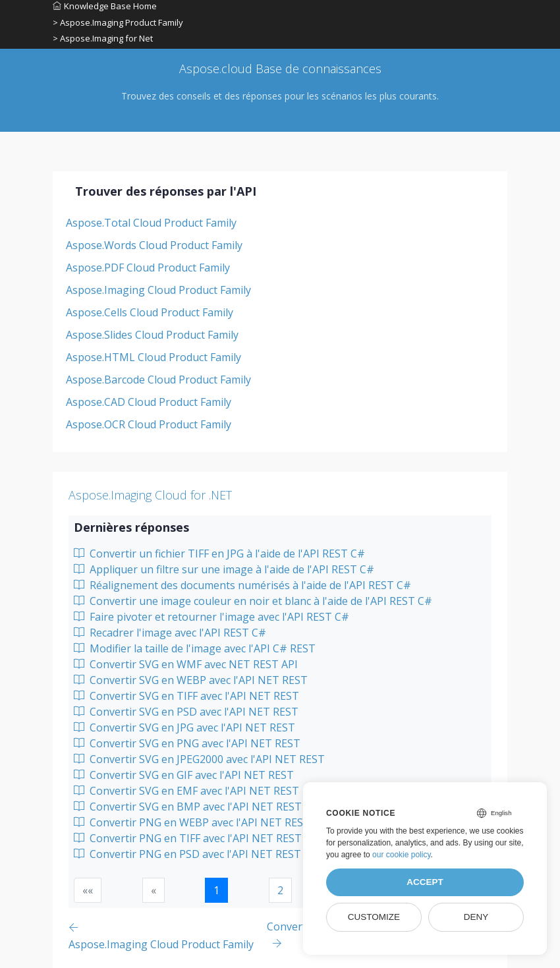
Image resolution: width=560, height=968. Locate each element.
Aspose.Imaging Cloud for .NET (150, 495)
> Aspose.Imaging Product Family (118, 22)
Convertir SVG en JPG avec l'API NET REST (184, 727)
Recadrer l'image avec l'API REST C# (170, 633)
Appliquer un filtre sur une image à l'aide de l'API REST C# (224, 569)
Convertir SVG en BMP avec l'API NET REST (188, 807)
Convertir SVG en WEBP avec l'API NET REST (191, 680)
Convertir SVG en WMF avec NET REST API (186, 664)
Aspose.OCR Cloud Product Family (149, 424)
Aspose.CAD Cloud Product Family (149, 402)
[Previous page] (168, 935)
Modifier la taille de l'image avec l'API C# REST (195, 648)
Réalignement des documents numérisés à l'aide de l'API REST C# (242, 585)
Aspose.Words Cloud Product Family (154, 245)
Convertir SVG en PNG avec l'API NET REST (187, 743)
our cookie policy (402, 855)
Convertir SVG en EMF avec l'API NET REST (186, 791)
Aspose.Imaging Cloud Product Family (158, 290)
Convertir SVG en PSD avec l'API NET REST (186, 712)
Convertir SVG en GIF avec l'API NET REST (184, 775)
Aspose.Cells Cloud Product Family (150, 312)
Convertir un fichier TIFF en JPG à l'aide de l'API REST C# (219, 554)
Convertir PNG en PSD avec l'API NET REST (187, 854)
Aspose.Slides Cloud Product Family (152, 335)
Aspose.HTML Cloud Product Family (154, 357)
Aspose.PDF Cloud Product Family (148, 268)
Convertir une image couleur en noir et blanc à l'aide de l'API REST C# (253, 601)
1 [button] (216, 890)
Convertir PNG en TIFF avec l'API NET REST (188, 838)
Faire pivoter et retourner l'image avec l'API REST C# (211, 617)
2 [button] (280, 890)
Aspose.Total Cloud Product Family (151, 223)
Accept (425, 882)
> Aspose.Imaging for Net (103, 38)
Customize (374, 917)
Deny (476, 917)
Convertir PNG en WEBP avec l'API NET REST (192, 822)
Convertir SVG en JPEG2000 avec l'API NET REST (199, 759)
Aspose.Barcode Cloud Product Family (158, 380)
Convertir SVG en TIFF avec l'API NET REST (186, 696)
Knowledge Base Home (105, 6)
